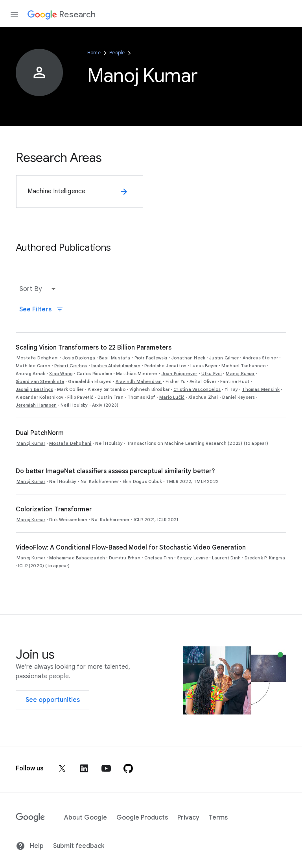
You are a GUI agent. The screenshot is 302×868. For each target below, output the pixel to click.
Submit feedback (79, 846)
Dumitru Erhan (125, 558)
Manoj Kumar (240, 374)
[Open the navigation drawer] (14, 14)
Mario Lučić (172, 397)
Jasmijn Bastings (34, 389)
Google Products (142, 818)
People (117, 53)
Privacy (188, 818)
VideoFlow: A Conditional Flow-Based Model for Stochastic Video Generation (131, 548)
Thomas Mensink (261, 389)
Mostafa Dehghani (38, 358)
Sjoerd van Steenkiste (40, 381)
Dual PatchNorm (40, 433)
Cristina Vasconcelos (197, 389)
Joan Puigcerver (180, 374)
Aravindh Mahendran (139, 381)
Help (30, 846)
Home (94, 53)
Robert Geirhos (71, 366)
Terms (218, 818)
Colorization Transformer (54, 509)
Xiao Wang (61, 374)
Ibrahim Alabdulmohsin (116, 366)
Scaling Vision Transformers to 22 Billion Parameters (94, 348)
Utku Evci (212, 374)
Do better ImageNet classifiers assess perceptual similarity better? (115, 471)
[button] (39, 289)
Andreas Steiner (260, 358)
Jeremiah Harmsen (36, 405)
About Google (86, 818)
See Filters (41, 309)
